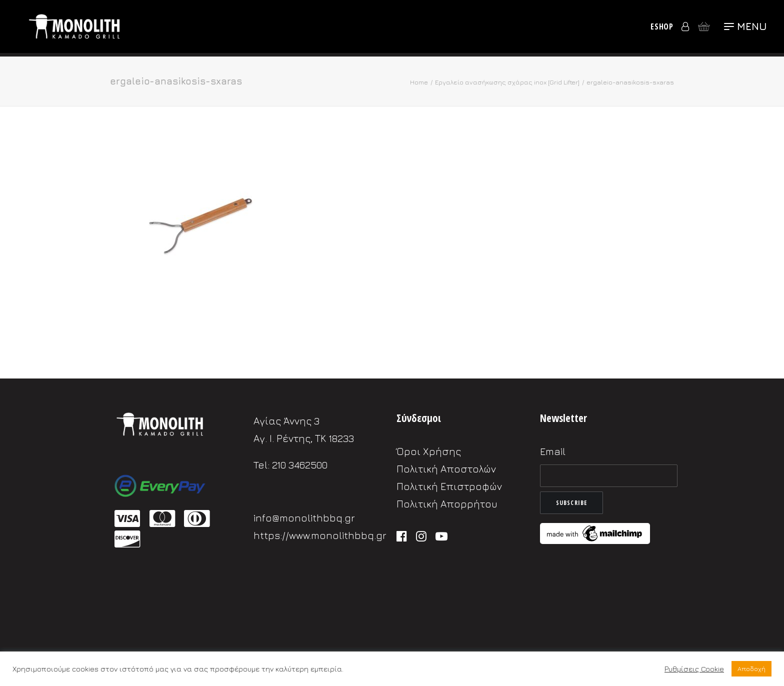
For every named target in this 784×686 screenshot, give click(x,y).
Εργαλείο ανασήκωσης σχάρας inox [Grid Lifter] (507, 82)
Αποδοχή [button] (751, 668)
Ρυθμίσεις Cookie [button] (694, 669)
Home (419, 82)
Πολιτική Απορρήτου (447, 504)
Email (553, 451)
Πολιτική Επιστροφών (449, 486)
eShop (662, 28)
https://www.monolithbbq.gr (320, 535)
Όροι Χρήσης (429, 451)
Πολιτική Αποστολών (446, 469)
